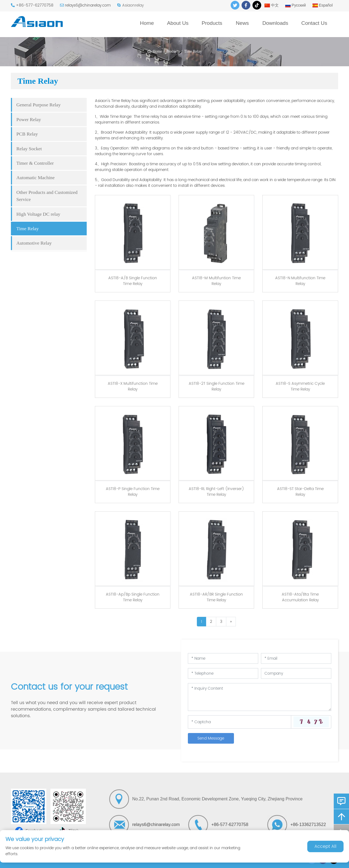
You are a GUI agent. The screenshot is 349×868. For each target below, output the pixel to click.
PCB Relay (27, 134)
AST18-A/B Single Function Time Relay (133, 281)
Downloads (275, 23)
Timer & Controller (35, 163)
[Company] (296, 673)
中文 (272, 5)
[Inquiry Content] (260, 697)
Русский (296, 5)
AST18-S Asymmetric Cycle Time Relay (300, 386)
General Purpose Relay (38, 105)
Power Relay (29, 119)
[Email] (296, 658)
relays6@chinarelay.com (88, 5)
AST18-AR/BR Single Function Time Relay (216, 597)
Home (147, 23)
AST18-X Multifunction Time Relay (133, 386)
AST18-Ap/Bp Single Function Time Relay (133, 597)
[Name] (223, 658)
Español (323, 5)
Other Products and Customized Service (47, 196)
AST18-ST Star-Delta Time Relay (300, 492)
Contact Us (314, 23)
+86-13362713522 (308, 825)
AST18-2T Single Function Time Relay (216, 386)
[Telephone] (223, 673)
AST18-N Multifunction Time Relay (300, 281)
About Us (178, 23)
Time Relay (193, 51)
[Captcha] (240, 722)
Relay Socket (29, 149)
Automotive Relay (34, 243)
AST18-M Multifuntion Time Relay (216, 281)
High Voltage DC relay (38, 214)
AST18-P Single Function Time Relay (133, 492)
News (242, 23)
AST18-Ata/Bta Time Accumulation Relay (300, 597)
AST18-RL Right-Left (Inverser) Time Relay (216, 492)
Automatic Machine (35, 178)
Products (212, 23)
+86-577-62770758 (35, 5)
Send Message (211, 738)
